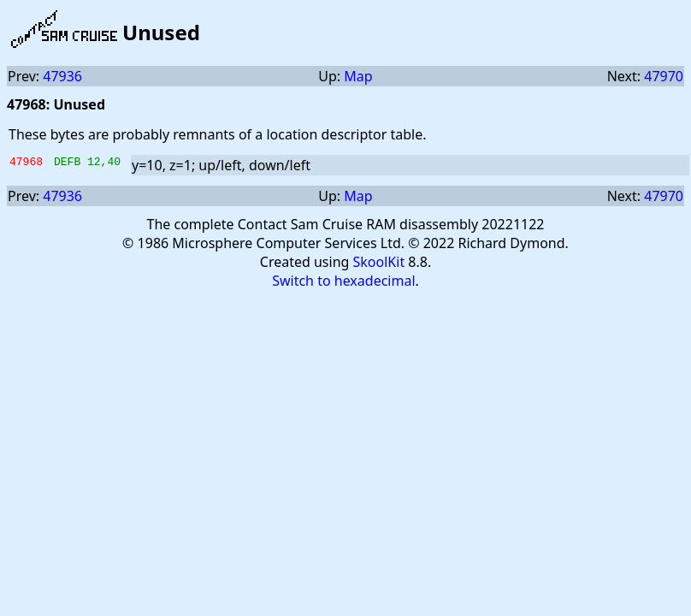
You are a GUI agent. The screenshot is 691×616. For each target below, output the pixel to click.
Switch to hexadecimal (343, 281)
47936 (62, 76)
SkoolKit (379, 262)
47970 (664, 76)
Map (358, 76)
